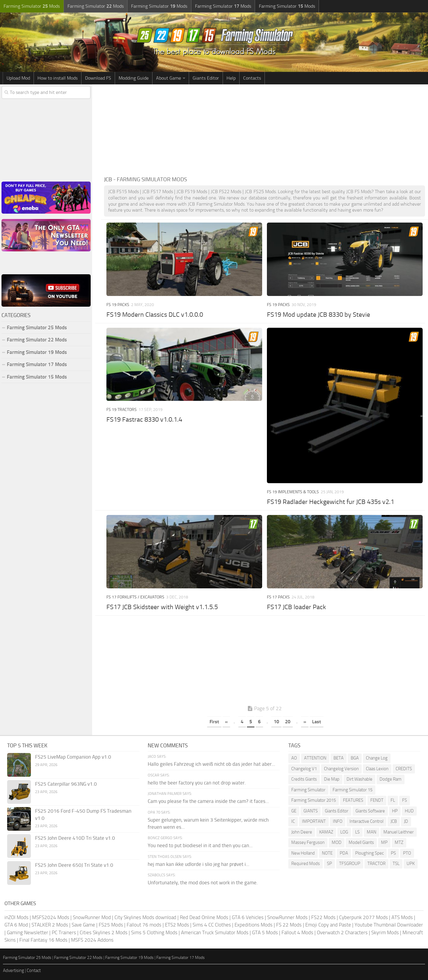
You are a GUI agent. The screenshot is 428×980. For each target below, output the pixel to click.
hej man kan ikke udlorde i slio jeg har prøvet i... (199, 864)
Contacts (252, 78)
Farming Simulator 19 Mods (37, 352)
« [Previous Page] (226, 722)
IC (293, 821)
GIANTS (311, 811)
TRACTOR (376, 864)
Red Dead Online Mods (204, 917)
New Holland (303, 853)
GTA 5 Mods (265, 932)
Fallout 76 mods (144, 925)
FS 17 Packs (278, 597)
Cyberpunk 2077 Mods (364, 917)
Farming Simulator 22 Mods (37, 340)
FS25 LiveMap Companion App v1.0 (73, 757)
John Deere (302, 832)
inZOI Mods (16, 917)
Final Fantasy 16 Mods (43, 940)
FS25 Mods (111, 925)
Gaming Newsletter (27, 932)
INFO (338, 821)
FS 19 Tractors (122, 410)
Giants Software (370, 811)
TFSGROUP (350, 864)
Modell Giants (361, 842)
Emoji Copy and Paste (328, 925)
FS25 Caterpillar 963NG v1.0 (66, 784)
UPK (411, 864)
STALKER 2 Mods (50, 925)
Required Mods (306, 864)
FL (393, 800)
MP (384, 842)
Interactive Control (366, 821)
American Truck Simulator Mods (215, 932)
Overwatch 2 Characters (342, 932)
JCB (394, 821)
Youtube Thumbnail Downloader (389, 925)
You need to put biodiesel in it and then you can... (200, 845)
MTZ (399, 842)
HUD (409, 811)
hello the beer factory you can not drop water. (197, 783)
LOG (344, 832)
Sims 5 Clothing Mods (154, 932)
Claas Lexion (377, 769)
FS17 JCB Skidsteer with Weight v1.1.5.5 (162, 607)
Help (231, 78)
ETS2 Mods (177, 925)
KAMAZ (326, 832)
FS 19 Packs (118, 305)
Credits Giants (304, 779)
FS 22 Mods (289, 925)
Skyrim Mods (385, 932)
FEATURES (353, 800)
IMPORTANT (314, 821)
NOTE (327, 853)
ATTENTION (315, 758)
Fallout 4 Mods (297, 932)
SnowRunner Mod (92, 917)
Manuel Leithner (399, 832)
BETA (339, 758)
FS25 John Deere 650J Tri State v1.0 (74, 865)
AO (294, 758)
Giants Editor (206, 78)
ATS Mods (402, 917)
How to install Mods (58, 78)
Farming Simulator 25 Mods (37, 327)
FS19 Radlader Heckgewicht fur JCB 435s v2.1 (331, 502)
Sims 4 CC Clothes (212, 925)
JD (406, 821)
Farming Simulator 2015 (314, 800)
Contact (34, 970)
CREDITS (404, 769)
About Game (169, 78)
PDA (344, 853)
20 (288, 722)
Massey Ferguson (308, 842)
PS (393, 853)
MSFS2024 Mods (51, 917)
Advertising (14, 970)
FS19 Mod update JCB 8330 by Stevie (318, 315)
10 (276, 722)
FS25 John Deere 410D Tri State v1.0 (75, 838)
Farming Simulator (308, 790)
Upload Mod (18, 78)
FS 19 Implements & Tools (293, 492)
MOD (337, 842)
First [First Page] (214, 722)
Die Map (332, 779)
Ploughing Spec (369, 853)
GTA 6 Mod (16, 925)
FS (405, 800)
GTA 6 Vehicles (248, 917)
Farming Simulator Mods (32, 6)
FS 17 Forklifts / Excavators (135, 597)
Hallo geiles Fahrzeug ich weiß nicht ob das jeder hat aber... (211, 764)
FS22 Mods (323, 917)
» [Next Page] (305, 722)
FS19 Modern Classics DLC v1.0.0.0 (155, 315)
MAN (372, 832)
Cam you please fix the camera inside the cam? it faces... (208, 801)
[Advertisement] (265, 129)
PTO (407, 853)
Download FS (98, 78)
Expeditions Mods (254, 925)
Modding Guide (134, 78)
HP (395, 811)
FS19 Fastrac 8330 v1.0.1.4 (144, 420)
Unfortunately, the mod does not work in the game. (203, 883)
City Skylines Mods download (145, 917)
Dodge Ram (391, 779)
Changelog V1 (304, 769)
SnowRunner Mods (287, 917)
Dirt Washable (359, 779)
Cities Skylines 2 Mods (104, 932)
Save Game (83, 925)
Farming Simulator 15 (353, 790)
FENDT (377, 800)
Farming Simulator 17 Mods (37, 364)
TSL (396, 864)
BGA (355, 758)
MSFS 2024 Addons (92, 940)
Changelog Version (341, 769)
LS (357, 832)
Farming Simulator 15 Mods (37, 377)
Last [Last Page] (317, 722)
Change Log (377, 758)
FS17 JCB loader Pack (296, 607)
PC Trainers (64, 932)
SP (329, 864)
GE (294, 811)
